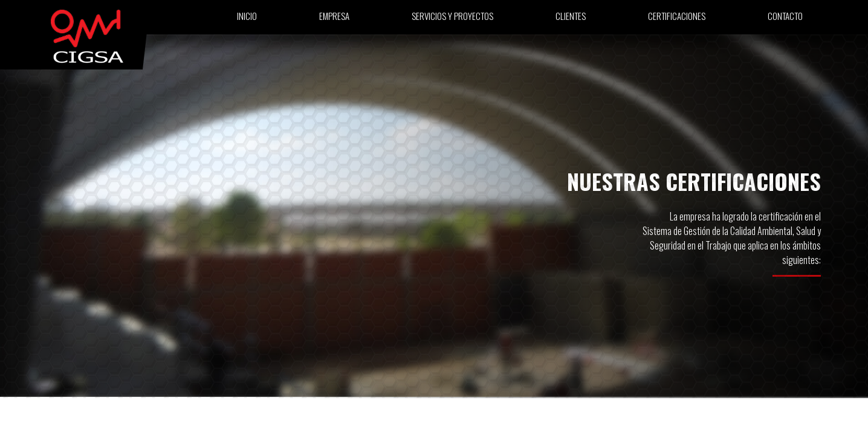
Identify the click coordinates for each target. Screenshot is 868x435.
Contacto (785, 19)
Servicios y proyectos (452, 19)
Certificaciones (677, 19)
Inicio (247, 19)
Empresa (334, 19)
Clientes (571, 19)
